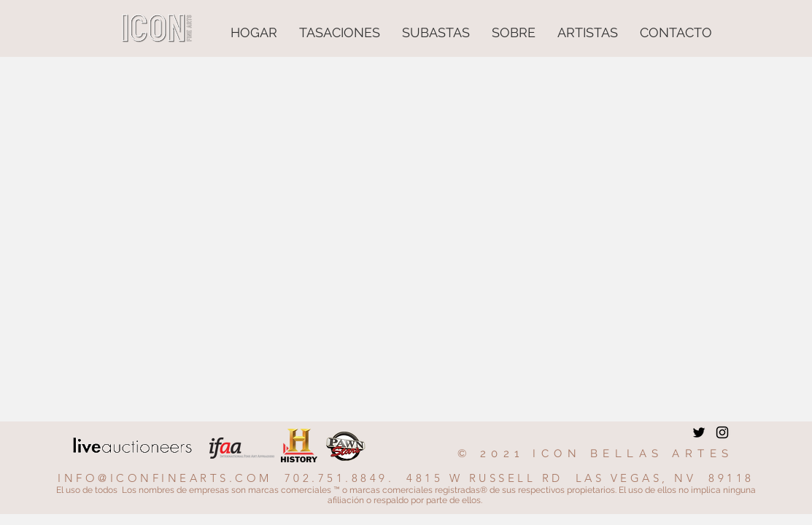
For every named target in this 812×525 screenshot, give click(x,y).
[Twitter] (699, 432)
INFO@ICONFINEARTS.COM (165, 478)
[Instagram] (722, 432)
